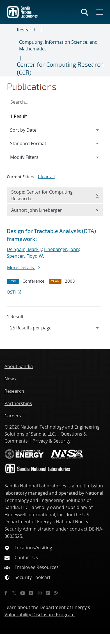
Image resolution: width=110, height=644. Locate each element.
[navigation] (55, 328)
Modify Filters (32, 157)
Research (27, 30)
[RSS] (56, 593)
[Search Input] (55, 102)
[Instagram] (40, 593)
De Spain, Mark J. (24, 249)
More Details (24, 268)
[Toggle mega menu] (99, 12)
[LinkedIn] (48, 593)
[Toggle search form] (85, 12)
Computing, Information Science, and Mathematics (58, 45)
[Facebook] (6, 593)
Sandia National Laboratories (35, 486)
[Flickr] (31, 593)
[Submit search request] (98, 102)
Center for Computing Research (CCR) (60, 68)
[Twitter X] (14, 593)
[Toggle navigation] (11, 50)
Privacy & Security (51, 441)
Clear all (46, 176)
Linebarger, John (61, 249)
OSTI (15, 292)
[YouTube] (23, 593)
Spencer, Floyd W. (25, 256)
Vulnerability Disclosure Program (40, 615)
